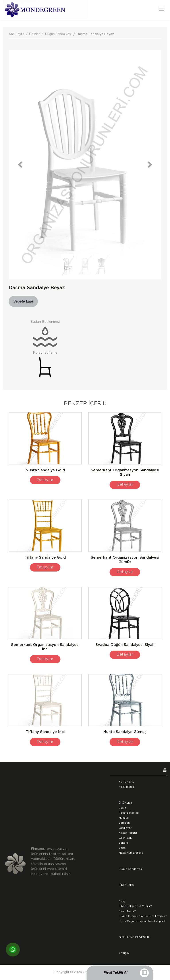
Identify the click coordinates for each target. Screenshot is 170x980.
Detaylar (45, 480)
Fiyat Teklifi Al (115, 973)
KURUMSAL (126, 782)
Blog (122, 901)
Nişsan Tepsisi (128, 833)
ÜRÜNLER (125, 803)
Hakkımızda (127, 787)
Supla (122, 808)
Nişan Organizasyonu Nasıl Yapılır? (142, 921)
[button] (20, 165)
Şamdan (124, 823)
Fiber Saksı (126, 885)
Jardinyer (125, 828)
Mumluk (124, 818)
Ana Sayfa (16, 34)
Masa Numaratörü (131, 853)
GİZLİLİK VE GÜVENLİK (134, 937)
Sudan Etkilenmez (45, 322)
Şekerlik (124, 843)
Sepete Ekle (23, 301)
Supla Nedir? (127, 911)
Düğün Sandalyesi (58, 34)
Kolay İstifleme (45, 353)
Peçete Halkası (129, 813)
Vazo (122, 848)
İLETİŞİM (124, 953)
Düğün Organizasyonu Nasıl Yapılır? (143, 916)
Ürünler (35, 34)
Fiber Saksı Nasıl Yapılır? (135, 906)
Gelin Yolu (126, 838)
